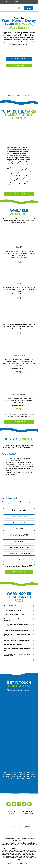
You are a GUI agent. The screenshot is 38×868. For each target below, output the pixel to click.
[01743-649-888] (22, 2)
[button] (19, 8)
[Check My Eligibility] (6, 2)
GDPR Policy (10, 814)
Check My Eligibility (14, 2)
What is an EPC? (9, 660)
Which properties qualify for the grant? (16, 615)
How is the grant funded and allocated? (16, 630)
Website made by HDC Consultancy (19, 864)
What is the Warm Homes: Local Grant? (16, 606)
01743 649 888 (28, 814)
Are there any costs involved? (13, 644)
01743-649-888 (28, 2)
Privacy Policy (10, 811)
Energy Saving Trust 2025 (23, 417)
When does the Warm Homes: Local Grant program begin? (17, 655)
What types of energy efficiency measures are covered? (17, 620)
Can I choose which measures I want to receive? (16, 625)
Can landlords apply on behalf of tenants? (17, 640)
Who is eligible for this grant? (13, 610)
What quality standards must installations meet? (17, 649)
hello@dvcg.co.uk (28, 811)
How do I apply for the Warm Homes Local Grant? (17, 635)
